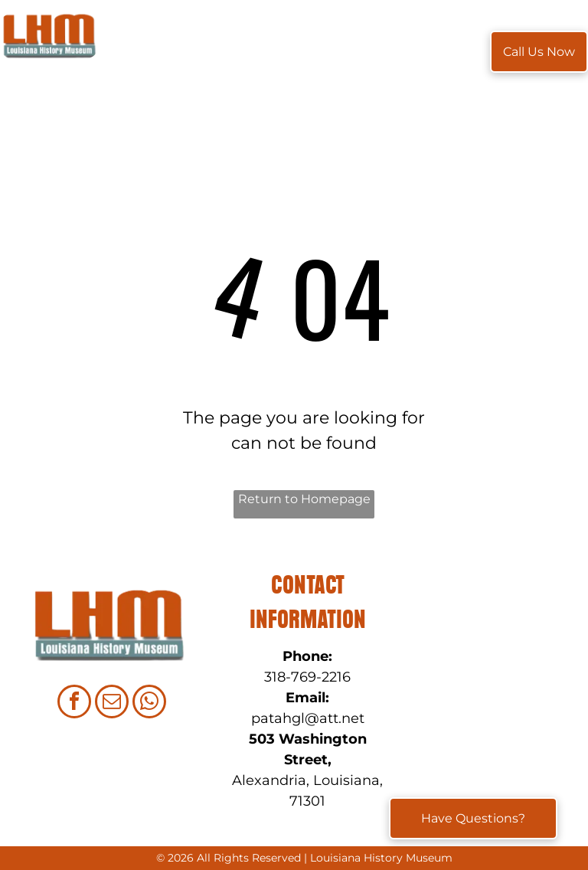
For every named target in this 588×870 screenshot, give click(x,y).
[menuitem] (145, 52)
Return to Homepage (304, 499)
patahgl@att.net (308, 718)
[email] (112, 703)
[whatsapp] (149, 703)
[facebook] (74, 703)
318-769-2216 (307, 677)
